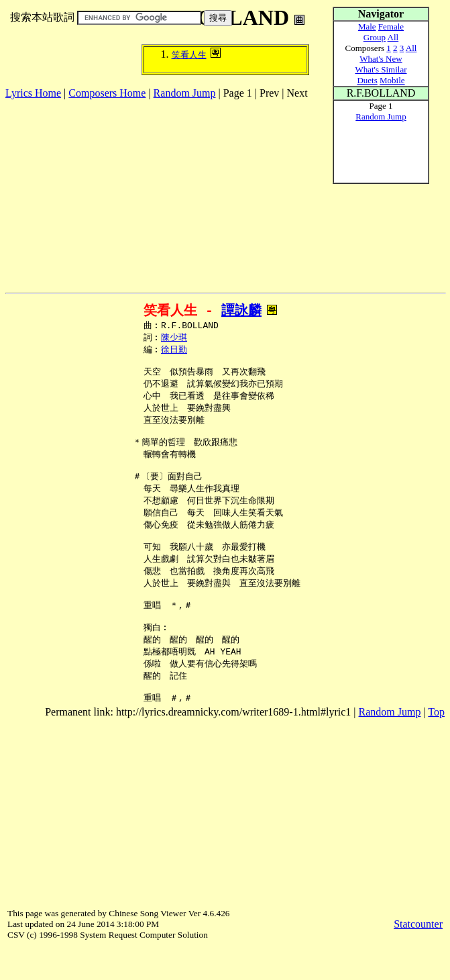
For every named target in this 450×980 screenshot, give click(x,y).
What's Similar (381, 69)
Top (436, 744)
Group (375, 37)
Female (391, 27)
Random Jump (185, 93)
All (393, 37)
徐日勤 (174, 352)
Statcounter (418, 956)
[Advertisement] (162, 193)
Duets (367, 80)
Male (367, 27)
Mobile (392, 80)
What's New (381, 59)
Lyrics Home (33, 93)
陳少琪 (174, 339)
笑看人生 (189, 55)
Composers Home (107, 93)
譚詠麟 (241, 310)
